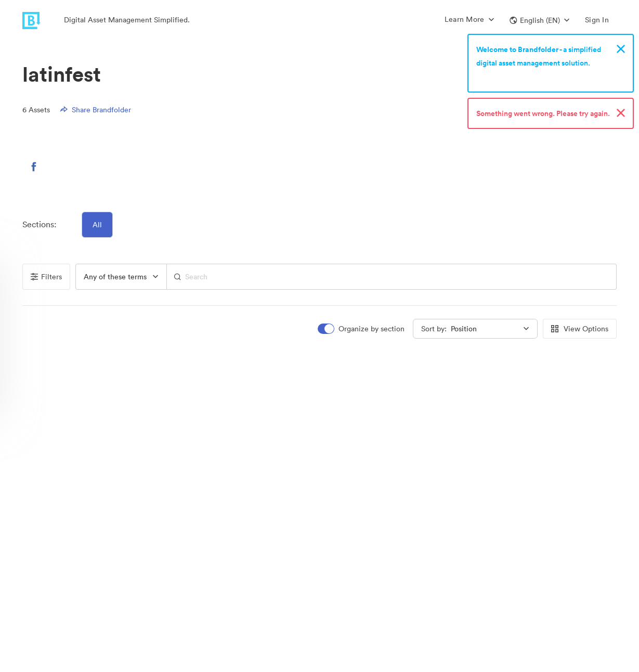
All (97, 225)
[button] (539, 20)
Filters (46, 277)
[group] (121, 277)
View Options (580, 329)
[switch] (362, 329)
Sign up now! (500, 76)
